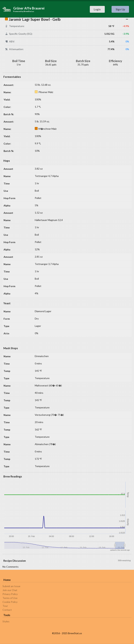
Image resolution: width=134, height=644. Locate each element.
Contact (7, 610)
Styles (6, 621)
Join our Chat (10, 590)
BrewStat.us (29, 11)
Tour (5, 606)
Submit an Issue (11, 586)
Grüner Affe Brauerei (29, 8)
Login (97, 9)
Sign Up (120, 9)
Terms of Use (10, 598)
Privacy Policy (10, 594)
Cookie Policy (10, 602)
